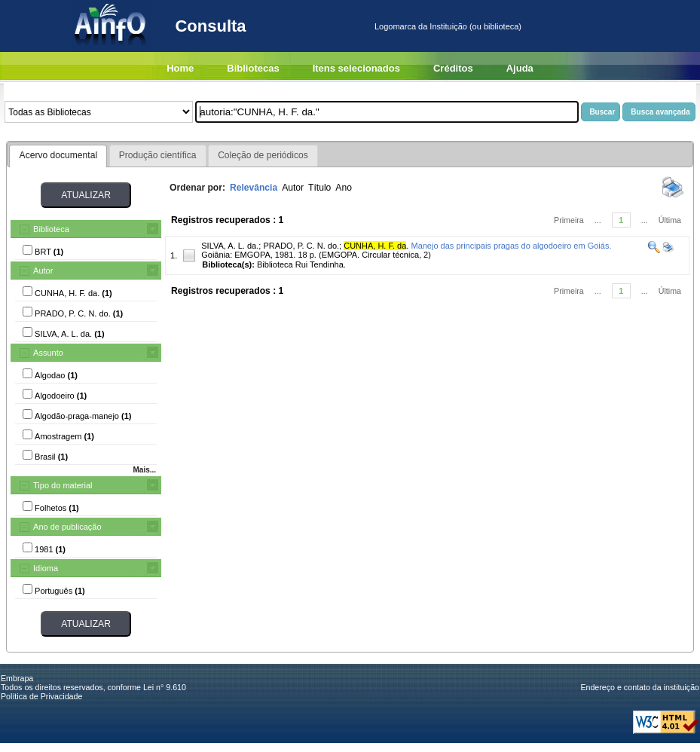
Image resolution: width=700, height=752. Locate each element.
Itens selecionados (356, 68)
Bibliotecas (253, 68)
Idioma (46, 568)
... (598, 220)
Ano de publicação (67, 527)
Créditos (453, 68)
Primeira (569, 220)
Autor (43, 271)
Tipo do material (63, 485)
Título (319, 188)
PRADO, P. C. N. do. (301, 246)
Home (180, 68)
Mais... (144, 470)
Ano (344, 188)
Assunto (48, 353)
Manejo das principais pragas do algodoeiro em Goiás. (511, 246)
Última (670, 220)
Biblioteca (51, 229)
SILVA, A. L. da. (230, 246)
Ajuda (520, 68)
